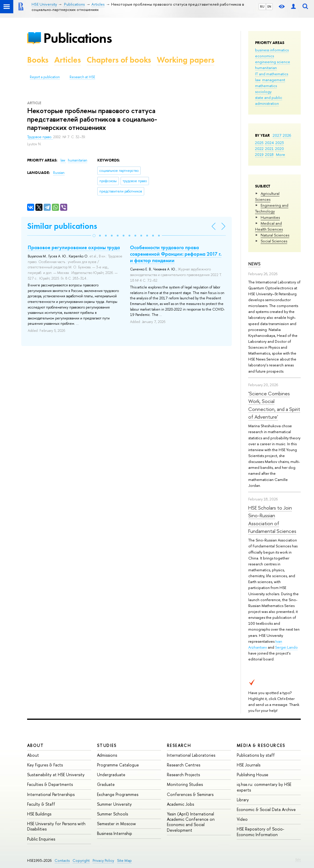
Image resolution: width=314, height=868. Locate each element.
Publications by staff (256, 755)
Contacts (62, 860)
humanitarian (266, 68)
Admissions (107, 755)
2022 (259, 149)
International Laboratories (191, 755)
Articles (68, 60)
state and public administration (269, 100)
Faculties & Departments (50, 784)
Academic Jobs (180, 804)
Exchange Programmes (118, 794)
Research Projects (183, 775)
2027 (277, 135)
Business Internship (115, 833)
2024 (269, 143)
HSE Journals (249, 765)
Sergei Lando (286, 647)
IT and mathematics (272, 74)
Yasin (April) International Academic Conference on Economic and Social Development (191, 822)
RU (262, 6)
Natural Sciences (275, 235)
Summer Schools (112, 814)
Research (179, 745)
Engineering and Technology (272, 208)
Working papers (186, 60)
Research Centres (184, 765)
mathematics (266, 86)
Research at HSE (82, 77)
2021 (269, 149)
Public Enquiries (41, 839)
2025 (259, 143)
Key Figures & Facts (45, 765)
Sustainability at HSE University (56, 775)
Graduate (106, 784)
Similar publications (62, 226)
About (35, 745)
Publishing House (253, 775)
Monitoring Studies (185, 784)
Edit (298, 859)
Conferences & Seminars (190, 794)
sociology (263, 92)
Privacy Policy (103, 860)
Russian (59, 173)
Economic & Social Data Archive (266, 809)
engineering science (273, 62)
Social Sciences (274, 241)
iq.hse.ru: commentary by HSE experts (264, 787)
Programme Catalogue (118, 765)
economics (264, 56)
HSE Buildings (39, 814)
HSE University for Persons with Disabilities (56, 826)
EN (269, 6)
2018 (269, 154)
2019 (259, 154)
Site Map (124, 860)
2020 (280, 149)
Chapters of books (119, 60)
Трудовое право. (40, 137)
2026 (287, 135)
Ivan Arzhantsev (265, 644)
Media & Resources (261, 745)
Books (38, 60)
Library (243, 800)
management (274, 80)
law (258, 80)
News (254, 264)
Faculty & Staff (41, 804)
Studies (107, 745)
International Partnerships (51, 794)
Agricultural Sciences (267, 196)
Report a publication (45, 77)
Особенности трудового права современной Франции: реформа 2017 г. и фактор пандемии (176, 254)
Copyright (81, 860)
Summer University (114, 804)
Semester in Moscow (116, 824)
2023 (280, 143)
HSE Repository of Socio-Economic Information (260, 832)
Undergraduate (111, 775)
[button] (94, 236)
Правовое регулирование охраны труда (74, 247)
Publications (78, 38)
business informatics (272, 50)
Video (242, 819)
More (281, 154)
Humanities (270, 217)
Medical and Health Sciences (269, 226)
